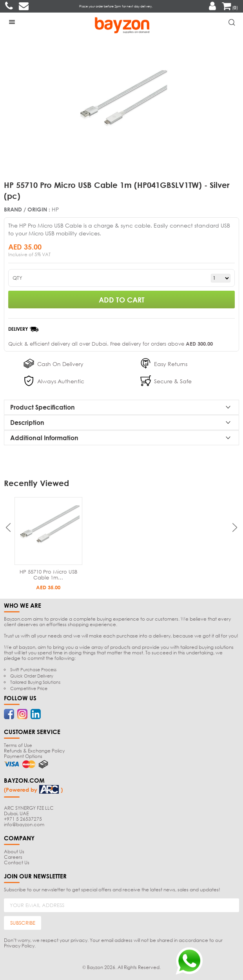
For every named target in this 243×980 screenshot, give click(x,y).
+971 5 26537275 (23, 819)
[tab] (121, 407)
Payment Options (23, 756)
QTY (17, 278)
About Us (14, 852)
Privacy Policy (19, 946)
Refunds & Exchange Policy (34, 751)
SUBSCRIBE (23, 923)
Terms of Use (18, 745)
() (230, 8)
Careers (13, 857)
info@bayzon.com (24, 824)
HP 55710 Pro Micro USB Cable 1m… (48, 575)
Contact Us (17, 863)
